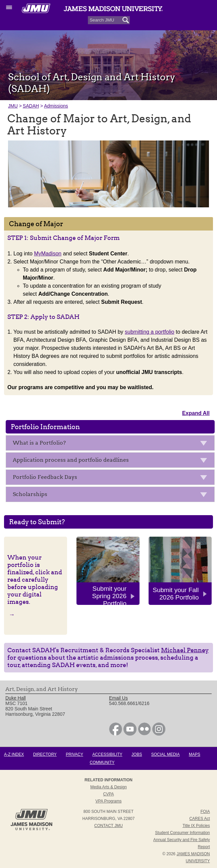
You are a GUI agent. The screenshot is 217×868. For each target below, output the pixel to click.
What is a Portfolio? (112, 444)
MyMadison (48, 254)
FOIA (205, 812)
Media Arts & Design (108, 787)
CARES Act (199, 819)
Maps (195, 754)
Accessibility (107, 754)
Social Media (166, 754)
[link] (116, 734)
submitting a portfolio (150, 332)
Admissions (56, 106)
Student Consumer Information (182, 833)
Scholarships (112, 495)
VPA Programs (109, 801)
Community (102, 762)
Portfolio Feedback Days (112, 478)
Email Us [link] (118, 698)
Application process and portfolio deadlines (112, 461)
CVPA (109, 794)
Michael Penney (185, 650)
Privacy (74, 754)
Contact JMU (108, 826)
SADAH (31, 106)
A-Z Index (14, 754)
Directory (45, 754)
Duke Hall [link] (16, 698)
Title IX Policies (196, 826)
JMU (13, 106)
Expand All (196, 413)
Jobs (137, 754)
